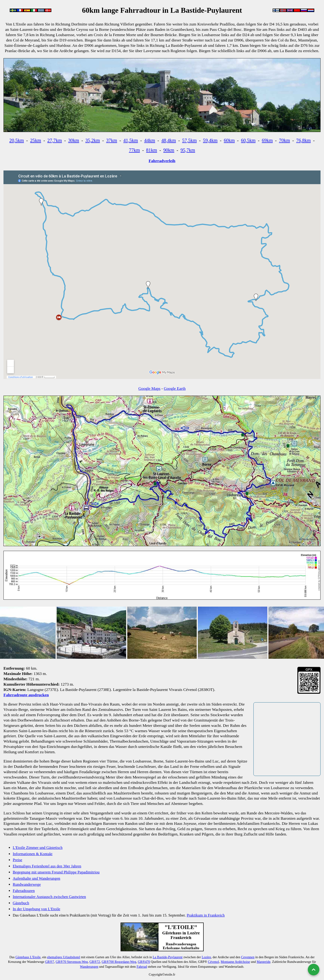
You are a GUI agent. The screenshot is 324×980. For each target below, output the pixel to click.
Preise (17, 860)
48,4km (169, 140)
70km (285, 140)
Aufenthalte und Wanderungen (36, 878)
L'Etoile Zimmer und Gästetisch (38, 848)
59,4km (210, 140)
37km (112, 140)
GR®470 (144, 962)
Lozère (206, 957)
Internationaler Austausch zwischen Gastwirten (49, 897)
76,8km (304, 140)
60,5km (248, 140)
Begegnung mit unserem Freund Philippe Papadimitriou (56, 872)
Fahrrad (142, 967)
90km (169, 150)
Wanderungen (89, 967)
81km (151, 150)
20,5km (17, 140)
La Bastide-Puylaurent (168, 957)
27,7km (55, 140)
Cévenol (213, 962)
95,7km (188, 150)
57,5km (189, 140)
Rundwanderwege (27, 884)
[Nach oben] (314, 970)
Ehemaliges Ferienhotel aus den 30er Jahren (47, 866)
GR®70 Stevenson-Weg (72, 962)
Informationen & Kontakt (33, 854)
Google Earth (175, 388)
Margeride (264, 962)
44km (150, 140)
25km (36, 140)
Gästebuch (21, 903)
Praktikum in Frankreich (206, 915)
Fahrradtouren (24, 891)
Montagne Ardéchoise (235, 962)
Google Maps (149, 388)
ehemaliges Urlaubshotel (64, 957)
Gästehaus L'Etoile (28, 957)
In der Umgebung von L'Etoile (36, 909)
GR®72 (95, 962)
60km (229, 140)
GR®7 (50, 962)
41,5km (131, 140)
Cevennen (248, 957)
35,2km (93, 140)
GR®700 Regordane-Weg (119, 962)
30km (73, 140)
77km (134, 150)
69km (267, 140)
